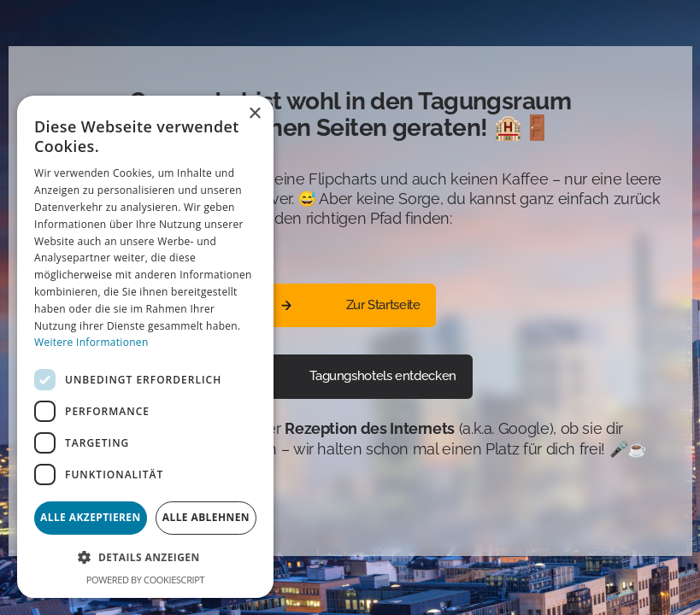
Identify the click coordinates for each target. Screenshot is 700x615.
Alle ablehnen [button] (206, 517)
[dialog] (145, 347)
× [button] (254, 114)
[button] (145, 557)
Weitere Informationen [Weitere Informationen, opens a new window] (91, 342)
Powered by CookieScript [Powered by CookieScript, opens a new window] (145, 580)
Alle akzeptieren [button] (91, 517)
